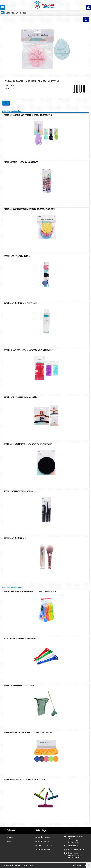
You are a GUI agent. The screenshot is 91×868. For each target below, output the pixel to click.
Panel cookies (29, 865)
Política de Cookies (42, 841)
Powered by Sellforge (80, 865)
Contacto (10, 837)
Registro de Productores (44, 845)
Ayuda (9, 841)
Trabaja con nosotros (43, 850)
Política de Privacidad (43, 837)
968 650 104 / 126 (74, 846)
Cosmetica (21, 13)
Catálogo (10, 13)
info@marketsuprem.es (76, 849)
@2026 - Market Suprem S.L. (13, 865)
